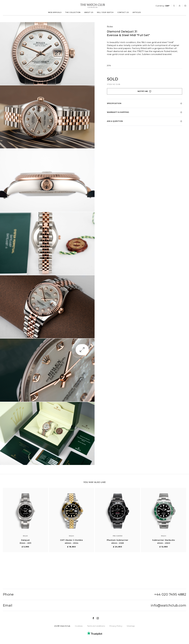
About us (89, 12)
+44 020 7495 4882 (170, 594)
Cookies (79, 626)
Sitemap (131, 626)
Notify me (144, 91)
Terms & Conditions (96, 626)
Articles (137, 12)
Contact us (123, 12)
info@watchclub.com (168, 605)
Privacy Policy (116, 626)
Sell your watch (105, 12)
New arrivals (55, 12)
